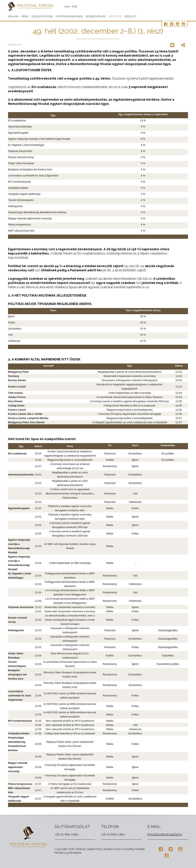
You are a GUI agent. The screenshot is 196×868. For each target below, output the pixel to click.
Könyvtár (115, 16)
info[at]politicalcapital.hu (165, 834)
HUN (69, 7)
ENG (76, 7)
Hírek (25, 16)
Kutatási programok (69, 16)
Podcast (130, 16)
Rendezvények (96, 16)
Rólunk (13, 16)
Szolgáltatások (42, 16)
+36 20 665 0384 (67, 834)
